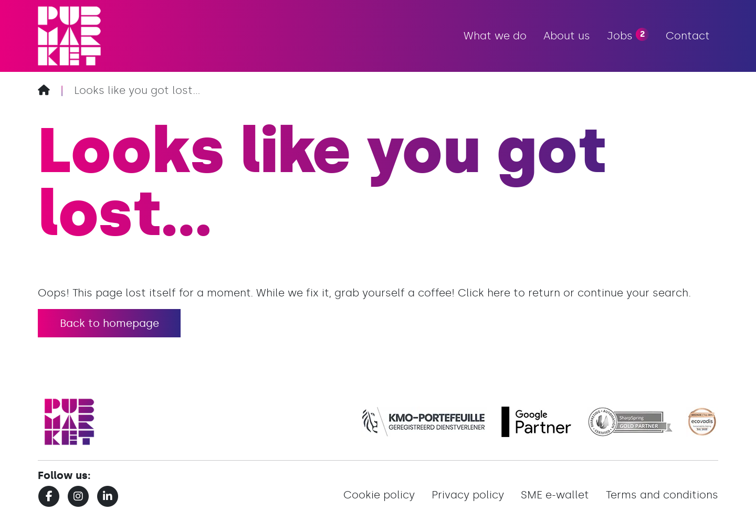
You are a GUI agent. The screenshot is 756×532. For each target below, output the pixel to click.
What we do (495, 36)
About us (567, 36)
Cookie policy (379, 495)
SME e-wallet (555, 495)
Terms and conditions (662, 495)
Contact (688, 36)
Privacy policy (468, 495)
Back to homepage (109, 323)
